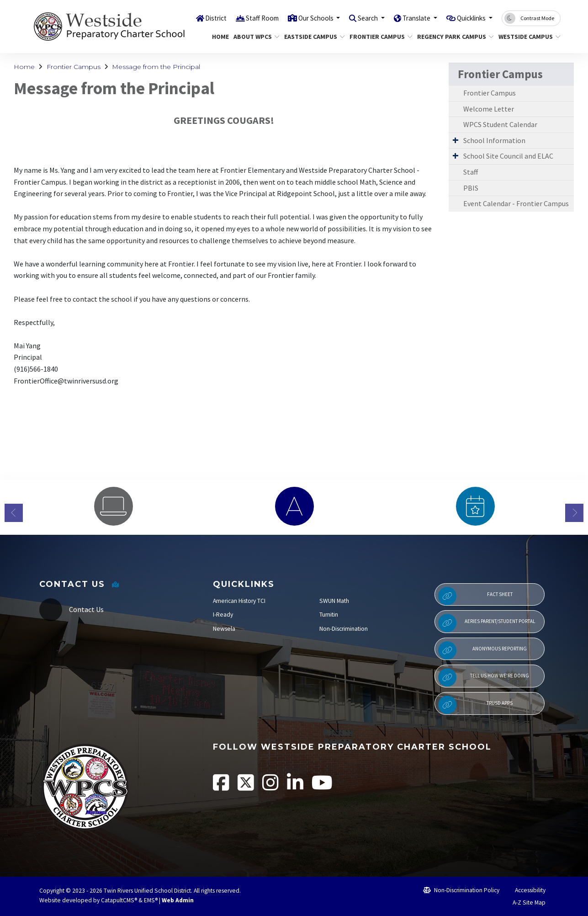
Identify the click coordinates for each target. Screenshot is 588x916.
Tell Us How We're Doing (484, 677)
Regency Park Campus (451, 37)
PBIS (471, 188)
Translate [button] (407, 18)
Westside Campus (526, 37)
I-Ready (223, 615)
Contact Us (86, 609)
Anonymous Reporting (482, 650)
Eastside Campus (311, 37)
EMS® (151, 900)
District (188, 18)
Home (219, 37)
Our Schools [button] (297, 18)
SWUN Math (334, 601)
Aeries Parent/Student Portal (487, 623)
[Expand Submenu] (456, 140)
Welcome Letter (489, 109)
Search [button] (354, 18)
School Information (494, 140)
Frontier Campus (378, 37)
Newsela (224, 629)
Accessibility (526, 890)
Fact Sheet (475, 596)
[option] (113, 506)
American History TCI (239, 601)
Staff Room (238, 18)
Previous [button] (14, 513)
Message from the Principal (156, 67)
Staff (471, 172)
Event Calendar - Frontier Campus (516, 203)
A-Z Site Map (524, 903)
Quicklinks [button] (468, 18)
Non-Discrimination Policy (461, 890)
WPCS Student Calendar (500, 124)
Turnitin (329, 615)
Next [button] (574, 513)
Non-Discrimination (344, 629)
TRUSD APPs (475, 705)
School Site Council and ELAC (508, 156)
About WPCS (254, 37)
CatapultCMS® (119, 900)
